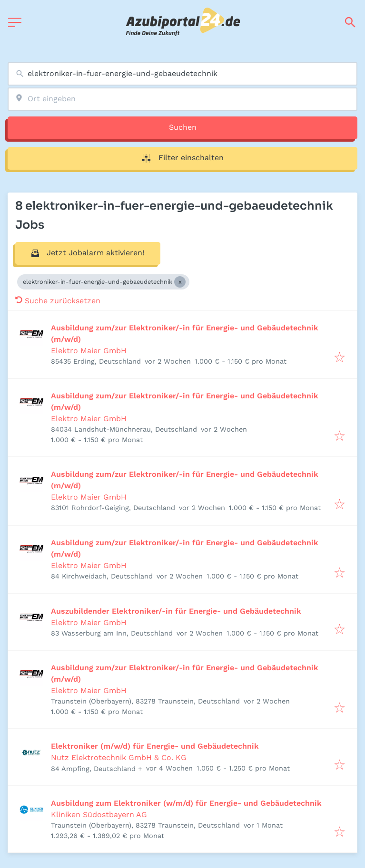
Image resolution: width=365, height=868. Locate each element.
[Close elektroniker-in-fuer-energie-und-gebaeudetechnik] (180, 282)
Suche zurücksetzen (58, 301)
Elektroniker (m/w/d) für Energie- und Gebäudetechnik (155, 746)
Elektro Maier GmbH (89, 351)
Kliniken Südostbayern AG (99, 815)
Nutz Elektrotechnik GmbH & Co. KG (119, 757)
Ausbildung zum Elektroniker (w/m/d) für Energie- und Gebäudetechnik (186, 803)
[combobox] (182, 74)
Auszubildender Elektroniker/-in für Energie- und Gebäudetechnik (176, 611)
